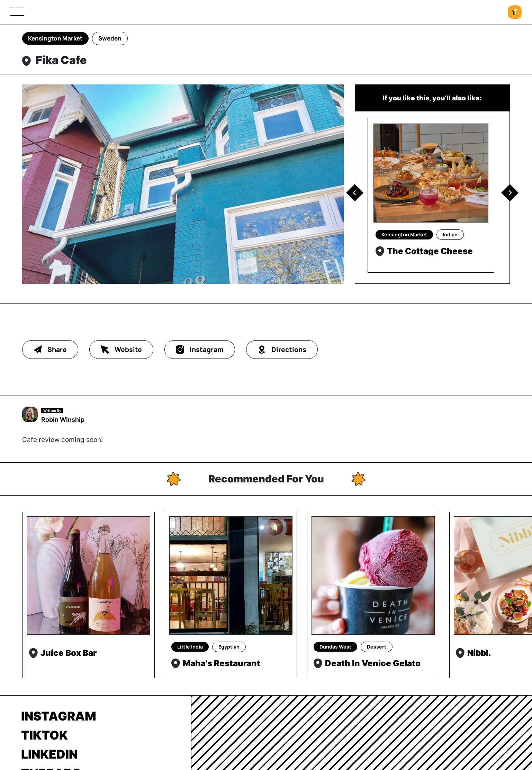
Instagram (59, 716)
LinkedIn (49, 754)
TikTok (44, 735)
